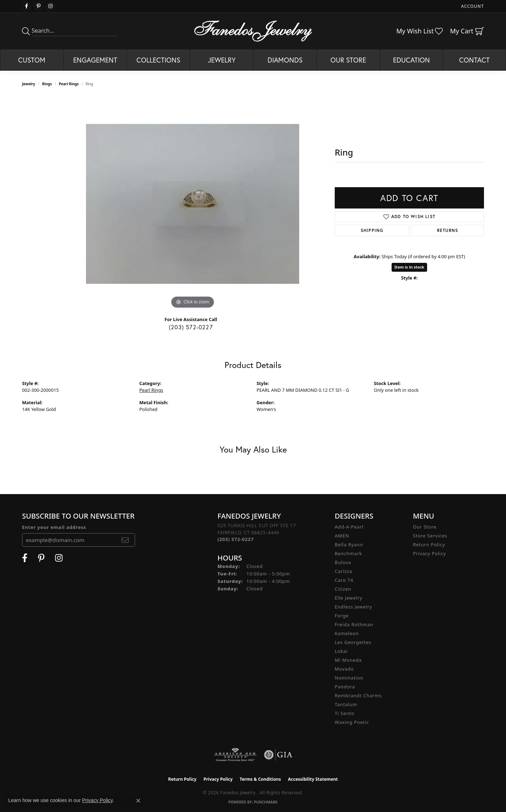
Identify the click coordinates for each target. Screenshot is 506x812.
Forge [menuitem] (342, 616)
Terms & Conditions (260, 779)
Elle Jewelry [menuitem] (349, 598)
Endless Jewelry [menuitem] (353, 607)
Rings (47, 84)
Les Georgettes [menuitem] (353, 642)
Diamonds (285, 60)
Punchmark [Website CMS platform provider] (266, 802)
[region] (193, 204)
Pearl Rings (69, 84)
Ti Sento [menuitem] (344, 713)
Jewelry (222, 60)
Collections (158, 60)
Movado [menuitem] (344, 669)
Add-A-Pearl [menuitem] (349, 527)
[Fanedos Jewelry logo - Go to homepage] (253, 31)
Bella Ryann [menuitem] (349, 545)
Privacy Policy (429, 553)
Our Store (348, 60)
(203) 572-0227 (191, 327)
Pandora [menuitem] (345, 687)
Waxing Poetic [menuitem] (352, 722)
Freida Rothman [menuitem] (354, 624)
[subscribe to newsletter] (125, 540)
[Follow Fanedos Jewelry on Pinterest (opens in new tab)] (38, 6)
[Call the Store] (236, 539)
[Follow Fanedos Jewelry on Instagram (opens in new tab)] (50, 6)
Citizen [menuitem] (343, 589)
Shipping (372, 230)
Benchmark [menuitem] (348, 553)
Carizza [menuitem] (343, 571)
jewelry (29, 84)
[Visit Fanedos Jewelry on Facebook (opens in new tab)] (26, 6)
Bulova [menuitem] (343, 562)
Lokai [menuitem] (341, 651)
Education (411, 60)
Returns (448, 230)
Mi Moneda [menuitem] (348, 660)
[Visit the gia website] (278, 755)
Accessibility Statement (313, 779)
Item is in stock (409, 267)
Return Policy (429, 545)
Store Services (430, 536)
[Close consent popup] (138, 801)
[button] (472, 6)
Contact (474, 60)
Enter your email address (54, 527)
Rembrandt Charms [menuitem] (358, 695)
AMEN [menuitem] (342, 536)
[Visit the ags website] (235, 755)
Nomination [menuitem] (349, 678)
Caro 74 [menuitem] (344, 580)
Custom (32, 60)
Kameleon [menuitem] (347, 633)
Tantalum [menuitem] (346, 704)
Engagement (95, 60)
